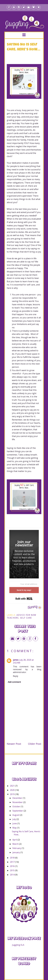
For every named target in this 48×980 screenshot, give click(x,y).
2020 (13, 790)
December (18, 798)
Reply (16, 676)
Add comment (14, 682)
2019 (13, 794)
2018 (13, 858)
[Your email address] (24, 584)
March (16, 844)
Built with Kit (24, 599)
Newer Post (14, 744)
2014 (13, 875)
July (14, 819)
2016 (13, 866)
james (16, 660)
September (18, 811)
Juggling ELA (18, 945)
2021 (13, 786)
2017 (13, 862)
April (15, 840)
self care (26, 618)
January (16, 852)
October (17, 806)
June (15, 823)
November (18, 802)
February (17, 848)
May (15, 828)
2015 (13, 870)
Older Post (35, 744)
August (16, 815)
